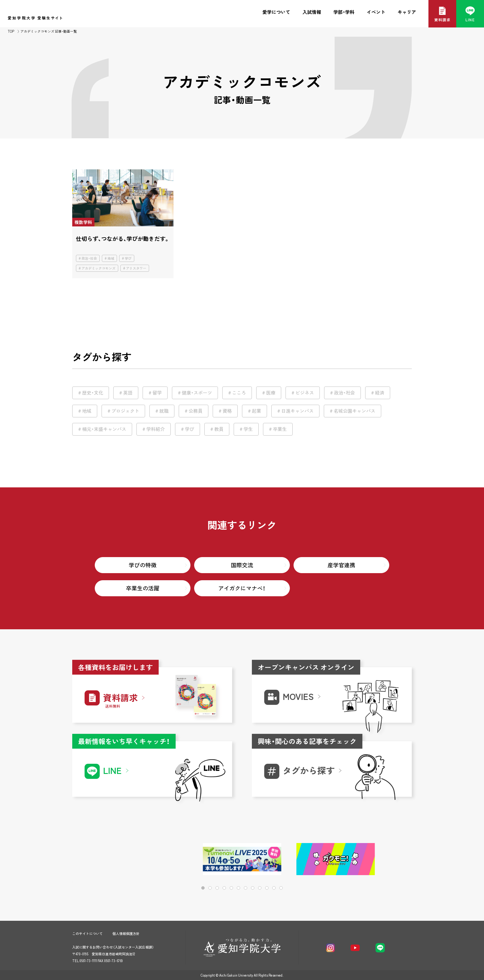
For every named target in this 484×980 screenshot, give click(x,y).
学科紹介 (156, 429)
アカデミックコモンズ (98, 268)
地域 (111, 258)
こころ (239, 393)
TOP (11, 31)
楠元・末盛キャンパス (104, 429)
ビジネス (305, 393)
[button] (387, 860)
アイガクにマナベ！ (242, 588)
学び (128, 258)
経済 (380, 393)
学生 (248, 429)
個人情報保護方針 (126, 934)
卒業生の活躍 (143, 588)
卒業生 (280, 429)
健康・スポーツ (197, 393)
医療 (271, 393)
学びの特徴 (143, 565)
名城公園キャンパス (355, 411)
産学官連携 (341, 565)
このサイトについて (88, 934)
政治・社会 (89, 258)
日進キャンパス (297, 411)
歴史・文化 (93, 393)
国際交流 (242, 565)
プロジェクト (125, 411)
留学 (157, 393)
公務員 (196, 411)
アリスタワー (136, 268)
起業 (257, 411)
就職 (164, 411)
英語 (128, 393)
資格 (227, 411)
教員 (219, 429)
